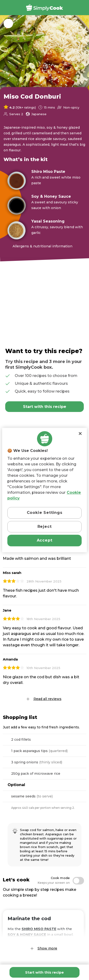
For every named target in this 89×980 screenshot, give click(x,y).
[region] (44, 490)
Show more (47, 948)
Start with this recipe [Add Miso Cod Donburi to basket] (44, 972)
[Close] (80, 433)
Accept (45, 540)
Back (8, 23)
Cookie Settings (45, 513)
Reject (45, 527)
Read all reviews (47, 699)
